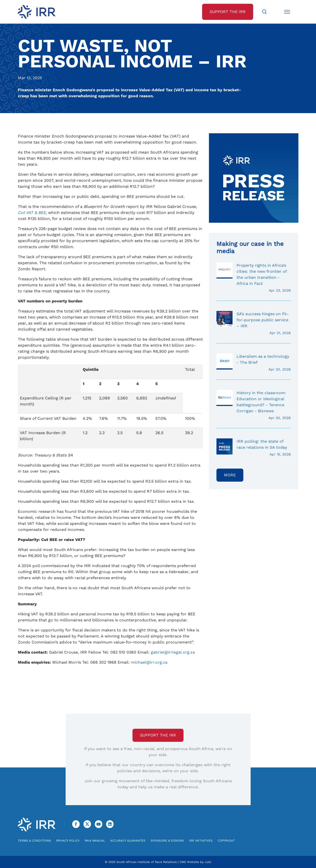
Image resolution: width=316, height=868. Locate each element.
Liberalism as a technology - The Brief (254, 363)
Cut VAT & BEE (32, 213)
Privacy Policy (68, 841)
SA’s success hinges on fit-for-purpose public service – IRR (254, 323)
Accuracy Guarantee (128, 841)
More (230, 475)
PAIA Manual (95, 841)
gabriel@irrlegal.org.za (173, 652)
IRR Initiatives (201, 841)
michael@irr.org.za (149, 662)
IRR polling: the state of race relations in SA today (254, 448)
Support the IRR (158, 735)
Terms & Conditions (34, 841)
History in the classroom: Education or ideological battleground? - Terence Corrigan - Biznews (254, 405)
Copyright (226, 841)
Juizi (208, 862)
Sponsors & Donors (167, 841)
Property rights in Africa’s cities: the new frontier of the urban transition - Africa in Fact (254, 278)
